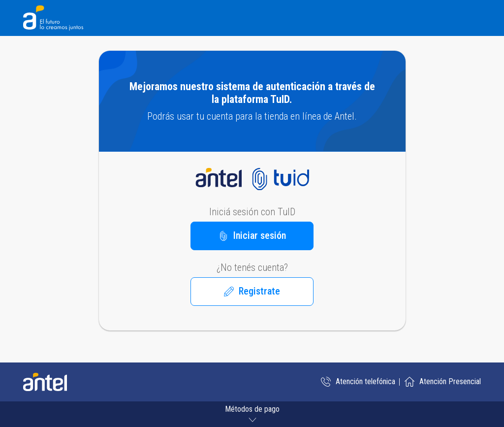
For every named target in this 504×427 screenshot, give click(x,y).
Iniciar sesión (252, 235)
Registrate (252, 291)
